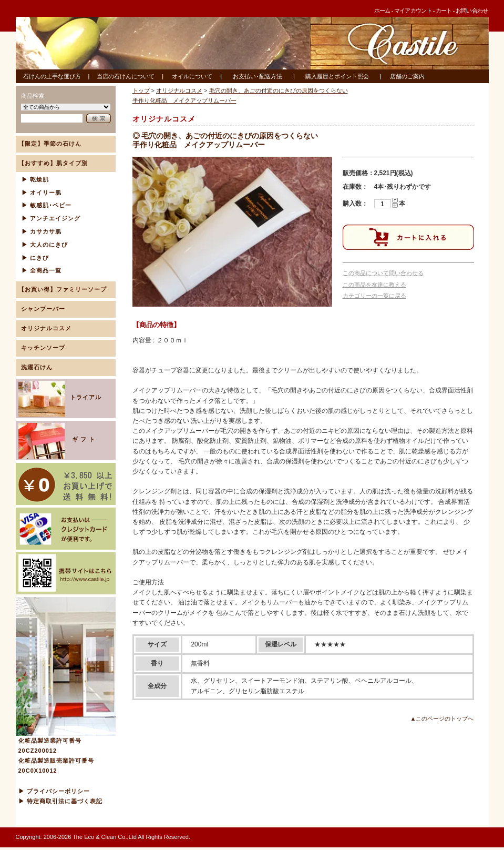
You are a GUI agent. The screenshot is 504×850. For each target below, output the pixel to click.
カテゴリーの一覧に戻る (374, 296)
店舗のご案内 (407, 77)
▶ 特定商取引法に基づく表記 (60, 801)
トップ (141, 90)
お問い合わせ (472, 11)
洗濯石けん (37, 367)
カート (444, 11)
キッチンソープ (43, 348)
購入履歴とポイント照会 (337, 77)
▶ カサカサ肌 (42, 231)
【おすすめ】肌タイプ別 (53, 163)
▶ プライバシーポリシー (54, 791)
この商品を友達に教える (374, 285)
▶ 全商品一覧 (42, 270)
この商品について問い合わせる (383, 273)
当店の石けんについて (126, 77)
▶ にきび (35, 258)
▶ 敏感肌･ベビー (47, 205)
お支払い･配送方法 (258, 77)
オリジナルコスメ (46, 328)
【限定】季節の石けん (50, 144)
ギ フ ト (58, 441)
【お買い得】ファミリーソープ (63, 289)
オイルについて (192, 77)
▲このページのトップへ (442, 719)
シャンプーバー (43, 309)
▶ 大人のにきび (45, 245)
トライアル (60, 399)
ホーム (382, 11)
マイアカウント (413, 11)
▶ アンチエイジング (51, 218)
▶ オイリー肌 (42, 193)
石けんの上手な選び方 (52, 77)
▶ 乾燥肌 (35, 179)
